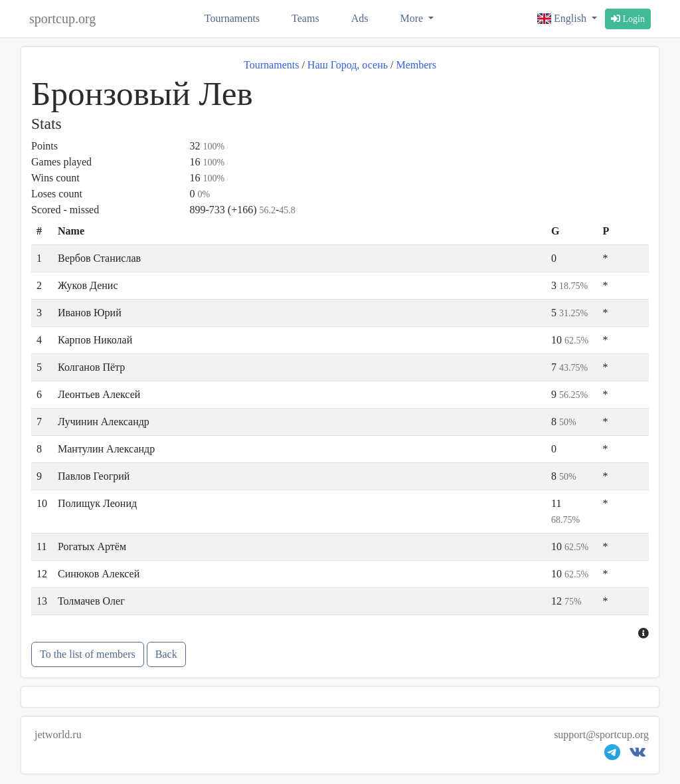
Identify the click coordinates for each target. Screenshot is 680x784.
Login (628, 19)
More (413, 18)
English (563, 18)
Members (416, 65)
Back (166, 654)
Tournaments (232, 18)
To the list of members (88, 654)
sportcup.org (62, 19)
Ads (360, 18)
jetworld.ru (58, 735)
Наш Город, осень (348, 65)
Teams (305, 18)
